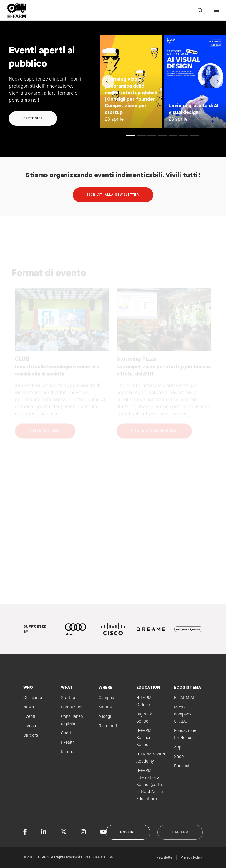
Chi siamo (33, 698)
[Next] (217, 81)
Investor (31, 726)
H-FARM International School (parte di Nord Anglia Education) (150, 785)
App (178, 747)
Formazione (72, 707)
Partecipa (33, 118)
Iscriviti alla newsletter (113, 195)
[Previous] (108, 81)
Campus (106, 698)
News (29, 707)
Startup (68, 698)
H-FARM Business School (145, 738)
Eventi (29, 717)
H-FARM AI (184, 698)
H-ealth (68, 743)
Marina (105, 707)
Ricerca (68, 752)
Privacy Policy (192, 858)
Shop (179, 757)
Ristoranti (108, 726)
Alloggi (105, 717)
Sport (66, 733)
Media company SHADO (183, 714)
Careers (31, 735)
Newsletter (165, 858)
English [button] (128, 832)
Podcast (182, 766)
